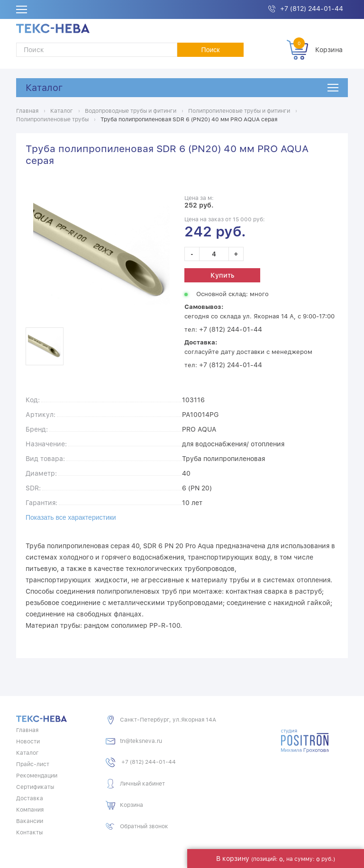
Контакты (29, 832)
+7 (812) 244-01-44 (312, 9)
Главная (27, 729)
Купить (222, 274)
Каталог (44, 88)
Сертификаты (35, 786)
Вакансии (30, 820)
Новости (28, 741)
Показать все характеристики (71, 516)
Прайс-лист (33, 763)
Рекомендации (37, 775)
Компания (30, 809)
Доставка (30, 797)
